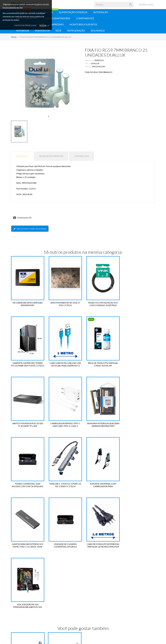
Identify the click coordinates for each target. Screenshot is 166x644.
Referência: (90, 60)
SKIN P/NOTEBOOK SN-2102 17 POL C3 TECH (65, 304)
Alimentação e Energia (73, 12)
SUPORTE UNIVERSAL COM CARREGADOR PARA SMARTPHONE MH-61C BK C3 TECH (138, 425)
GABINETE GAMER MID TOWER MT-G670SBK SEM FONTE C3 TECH (139, 304)
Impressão (57, 24)
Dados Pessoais (54, 596)
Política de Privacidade (25, 25)
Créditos (51, 604)
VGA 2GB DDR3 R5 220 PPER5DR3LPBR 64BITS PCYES (138, 485)
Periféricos (42, 31)
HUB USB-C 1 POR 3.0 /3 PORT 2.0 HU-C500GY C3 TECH (101, 425)
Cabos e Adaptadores (57, 18)
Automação (101, 12)
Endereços (52, 608)
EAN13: (88, 67)
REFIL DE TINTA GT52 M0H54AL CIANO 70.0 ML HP (65, 364)
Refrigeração (76, 31)
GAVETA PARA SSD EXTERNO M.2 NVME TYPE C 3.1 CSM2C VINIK (28, 485)
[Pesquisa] (131, 5)
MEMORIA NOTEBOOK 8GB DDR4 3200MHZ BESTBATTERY (28, 425)
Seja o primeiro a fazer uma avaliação (30, 229)
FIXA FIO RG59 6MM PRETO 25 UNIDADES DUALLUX (65, 559)
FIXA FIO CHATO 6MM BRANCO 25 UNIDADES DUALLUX (28, 559)
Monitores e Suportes (83, 24)
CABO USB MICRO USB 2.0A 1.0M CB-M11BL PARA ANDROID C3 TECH (28, 364)
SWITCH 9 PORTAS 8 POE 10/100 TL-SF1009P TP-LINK (102, 364)
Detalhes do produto (51, 156)
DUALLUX (95, 63)
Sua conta (54, 590)
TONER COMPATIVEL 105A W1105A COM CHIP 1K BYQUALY (65, 425)
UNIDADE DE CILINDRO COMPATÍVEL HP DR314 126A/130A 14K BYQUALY (65, 485)
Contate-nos (82, 156)
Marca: (88, 63)
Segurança (98, 31)
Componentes (85, 18)
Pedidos (51, 600)
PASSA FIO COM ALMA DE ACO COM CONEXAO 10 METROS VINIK (101, 304)
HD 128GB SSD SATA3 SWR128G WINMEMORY (28, 304)
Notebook (23, 31)
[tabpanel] (46, 84)
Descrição (22, 156)
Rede (58, 31)
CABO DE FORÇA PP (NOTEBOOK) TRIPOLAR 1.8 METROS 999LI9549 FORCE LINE (101, 485)
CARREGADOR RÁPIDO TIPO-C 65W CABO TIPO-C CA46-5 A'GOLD (139, 364)
